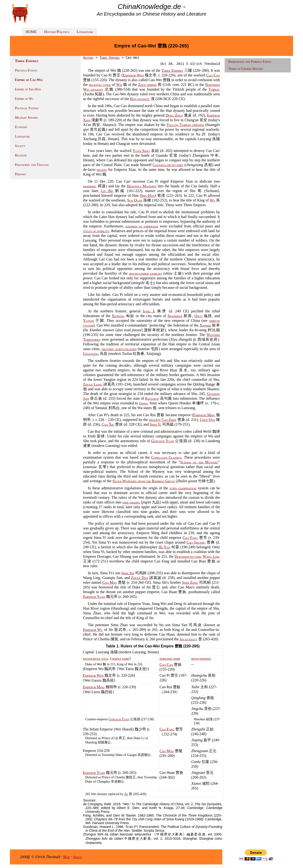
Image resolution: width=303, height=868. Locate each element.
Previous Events (26, 70)
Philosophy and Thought (32, 165)
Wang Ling (211, 556)
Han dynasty (140, 99)
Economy (21, 127)
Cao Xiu (108, 424)
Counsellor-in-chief (168, 165)
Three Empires (110, 58)
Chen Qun (208, 420)
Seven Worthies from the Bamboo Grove (144, 481)
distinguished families (145, 273)
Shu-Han (148, 195)
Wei (119, 85)
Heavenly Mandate (142, 186)
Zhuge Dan (140, 578)
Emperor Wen (133, 75)
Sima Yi (156, 424)
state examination (183, 488)
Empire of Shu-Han (28, 89)
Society (20, 146)
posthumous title (96, 658)
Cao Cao (213, 75)
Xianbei (205, 325)
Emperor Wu (93, 630)
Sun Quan (135, 200)
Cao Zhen (169, 420)
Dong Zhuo (174, 115)
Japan (143, 403)
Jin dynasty (188, 639)
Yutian (88, 321)
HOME (31, 32)
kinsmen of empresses (142, 226)
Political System (27, 108)
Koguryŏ (152, 398)
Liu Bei (107, 191)
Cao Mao (110, 582)
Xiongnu (118, 316)
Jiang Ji (149, 311)
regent (102, 170)
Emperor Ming (204, 415)
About (78, 857)
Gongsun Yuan (162, 441)
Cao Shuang (196, 542)
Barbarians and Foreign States (250, 62)
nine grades (131, 502)
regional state (100, 85)
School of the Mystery (199, 462)
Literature (85, 32)
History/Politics (57, 32)
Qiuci (198, 316)
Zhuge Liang (93, 384)
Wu (213, 200)
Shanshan (175, 316)
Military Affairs (26, 118)
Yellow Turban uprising (185, 125)
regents (155, 420)
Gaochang (91, 354)
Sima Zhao (190, 582)
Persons (20, 174)
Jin (126, 794)
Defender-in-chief (188, 556)
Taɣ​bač (214, 89)
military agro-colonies (119, 349)
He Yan (164, 547)
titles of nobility (96, 231)
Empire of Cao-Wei (29, 80)
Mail (67, 857)
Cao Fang (190, 538)
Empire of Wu (24, 99)
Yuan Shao (141, 151)
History (88, 58)
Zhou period (147, 85)
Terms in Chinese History (246, 69)
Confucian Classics (166, 457)
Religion (21, 155)
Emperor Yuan (94, 597)
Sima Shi (128, 573)
